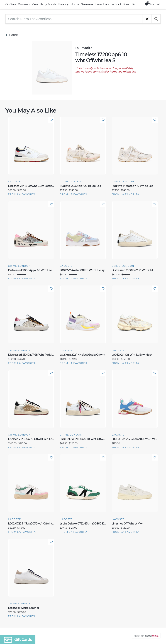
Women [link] (24, 4)
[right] (137, 4)
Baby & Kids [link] (48, 4)
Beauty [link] (64, 4)
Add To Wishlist (51, 120)
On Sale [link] (11, 4)
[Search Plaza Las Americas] (74, 19)
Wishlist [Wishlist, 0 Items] (153, 4)
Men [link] (35, 4)
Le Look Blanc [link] (121, 4)
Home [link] (75, 4)
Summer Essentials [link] (95, 4)
